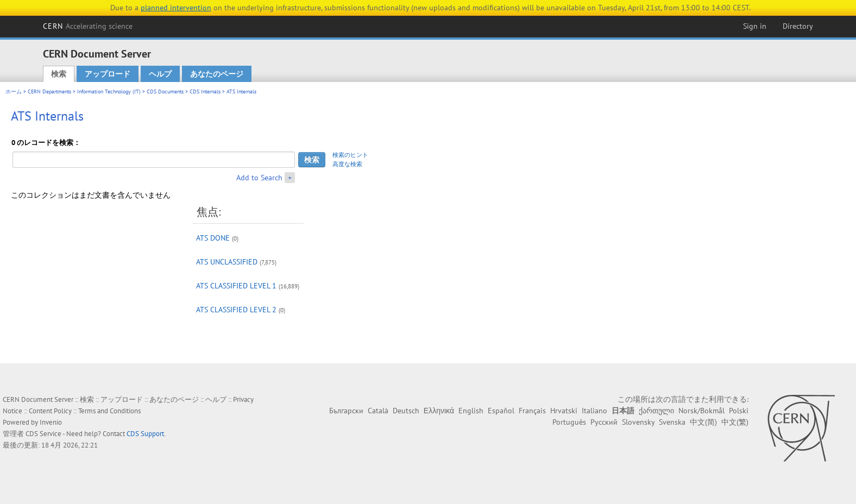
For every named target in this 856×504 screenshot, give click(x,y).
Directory (798, 26)
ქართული (656, 411)
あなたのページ (217, 74)
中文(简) (703, 422)
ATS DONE (213, 238)
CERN (88, 26)
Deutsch (406, 411)
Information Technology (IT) (109, 92)
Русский (604, 422)
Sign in (755, 26)
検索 (59, 74)
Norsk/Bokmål (701, 411)
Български (346, 411)
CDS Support (145, 434)
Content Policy (50, 411)
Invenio (51, 422)
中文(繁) (735, 422)
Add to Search (259, 178)
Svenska (672, 422)
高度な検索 (347, 164)
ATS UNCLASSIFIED (227, 262)
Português (569, 422)
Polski (739, 411)
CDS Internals (205, 92)
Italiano (594, 411)
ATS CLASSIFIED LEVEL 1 (236, 286)
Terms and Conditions (109, 411)
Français (532, 411)
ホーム (14, 92)
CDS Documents (165, 92)
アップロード (108, 74)
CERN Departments (49, 92)
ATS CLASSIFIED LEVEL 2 (236, 310)
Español (501, 411)
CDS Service (43, 434)
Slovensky (638, 422)
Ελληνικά (439, 411)
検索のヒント (350, 155)
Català (378, 411)
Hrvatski (564, 411)
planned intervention (176, 8)
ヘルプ (160, 74)
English (471, 411)
